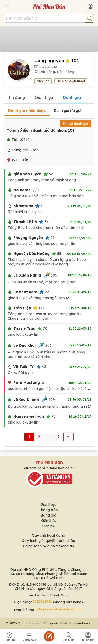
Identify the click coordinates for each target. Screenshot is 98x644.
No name (22, 190)
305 (50, 275)
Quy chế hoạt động (48, 535)
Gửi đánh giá (76, 124)
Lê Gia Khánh (26, 400)
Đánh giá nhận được (27, 111)
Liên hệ (48, 526)
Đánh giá (72, 97)
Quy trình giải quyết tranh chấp (48, 541)
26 (50, 238)
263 (45, 345)
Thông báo (48, 510)
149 (39, 308)
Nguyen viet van (29, 416)
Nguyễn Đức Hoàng (32, 254)
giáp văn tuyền (27, 174)
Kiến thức (48, 521)
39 (40, 206)
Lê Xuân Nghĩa (27, 275)
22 (44, 292)
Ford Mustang (27, 383)
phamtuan (23, 206)
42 (41, 367)
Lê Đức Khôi (25, 345)
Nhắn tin (43, 81)
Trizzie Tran (24, 328)
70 (42, 328)
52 (48, 174)
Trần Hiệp (22, 308)
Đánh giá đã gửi (67, 111)
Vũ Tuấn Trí (24, 367)
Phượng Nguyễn (28, 238)
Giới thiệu (44, 97)
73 (51, 416)
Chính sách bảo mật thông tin (48, 546)
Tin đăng (17, 97)
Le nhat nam (25, 292)
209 (48, 399)
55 (56, 254)
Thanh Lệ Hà (25, 222)
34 (44, 222)
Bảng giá (48, 515)
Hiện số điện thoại (71, 81)
